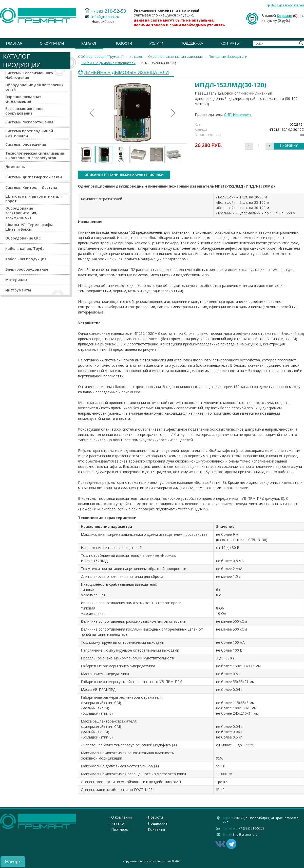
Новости (123, 43)
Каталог (89, 43)
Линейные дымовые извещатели (127, 73)
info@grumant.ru (105, 17)
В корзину (289, 146)
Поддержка (192, 43)
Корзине (284, 16)
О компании (52, 43)
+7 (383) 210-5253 (251, 828)
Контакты (230, 43)
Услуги (156, 43)
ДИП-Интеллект (238, 114)
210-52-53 (115, 11)
